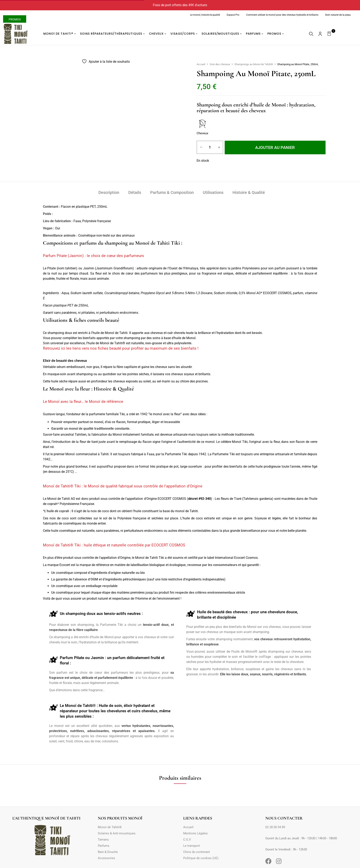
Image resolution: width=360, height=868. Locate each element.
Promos (15, 19)
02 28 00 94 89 (275, 827)
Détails (135, 193)
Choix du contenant (197, 852)
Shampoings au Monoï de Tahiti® (254, 64)
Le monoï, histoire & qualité (205, 15)
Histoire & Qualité (249, 193)
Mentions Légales (195, 833)
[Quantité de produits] (210, 147)
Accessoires (106, 858)
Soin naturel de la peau (338, 15)
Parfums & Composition (172, 193)
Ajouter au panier (275, 147)
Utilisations (213, 193)
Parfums (104, 846)
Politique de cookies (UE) (201, 858)
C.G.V (187, 840)
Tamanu (103, 840)
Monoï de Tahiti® (110, 827)
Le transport (192, 846)
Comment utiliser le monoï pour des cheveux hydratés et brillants (282, 15)
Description (109, 193)
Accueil (201, 64)
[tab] (109, 193)
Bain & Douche (108, 852)
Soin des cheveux (220, 64)
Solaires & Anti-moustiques (117, 833)
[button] (330, 34)
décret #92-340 (199, 499)
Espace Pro (233, 15)
